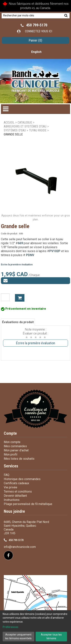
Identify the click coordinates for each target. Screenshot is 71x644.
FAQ (7, 475)
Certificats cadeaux (16, 483)
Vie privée (11, 487)
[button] (35, 40)
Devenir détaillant (15, 496)
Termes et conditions (18, 491)
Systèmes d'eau (15, 130)
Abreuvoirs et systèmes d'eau (25, 126)
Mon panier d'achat (16, 450)
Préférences (11, 627)
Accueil (9, 122)
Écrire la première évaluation (17, 265)
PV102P (55, 251)
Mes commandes (15, 446)
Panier (35, 40)
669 (20, 243)
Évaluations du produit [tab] (18, 322)
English (36, 52)
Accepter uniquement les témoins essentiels (18, 636)
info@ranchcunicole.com (20, 547)
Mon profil (11, 454)
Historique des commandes (22, 479)
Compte (10, 433)
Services (11, 466)
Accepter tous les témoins (51, 636)
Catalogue (25, 122)
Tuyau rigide (38, 130)
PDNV (30, 255)
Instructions (12, 500)
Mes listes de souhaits (19, 459)
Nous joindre (14, 511)
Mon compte (12, 442)
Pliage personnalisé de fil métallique (28, 504)
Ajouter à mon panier (20, 298)
